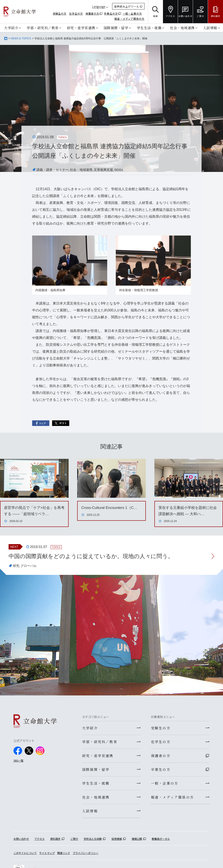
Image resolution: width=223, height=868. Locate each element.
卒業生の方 (111, 13)
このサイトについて (25, 856)
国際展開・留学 (116, 28)
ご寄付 (74, 842)
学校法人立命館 (93, 842)
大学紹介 (11, 28)
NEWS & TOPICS (21, 38)
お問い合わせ (21, 842)
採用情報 (117, 842)
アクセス (40, 842)
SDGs (124, 170)
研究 (16, 566)
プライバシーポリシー (86, 856)
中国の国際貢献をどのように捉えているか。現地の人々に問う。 (97, 556)
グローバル (30, 566)
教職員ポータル (161, 842)
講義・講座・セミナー (54, 170)
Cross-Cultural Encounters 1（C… (111, 508)
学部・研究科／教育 (43, 28)
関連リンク (64, 856)
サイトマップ (47, 856)
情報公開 (137, 842)
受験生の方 (60, 13)
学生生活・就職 (149, 28)
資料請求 (55, 842)
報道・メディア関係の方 (129, 19)
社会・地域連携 (182, 28)
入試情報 (210, 28)
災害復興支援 (108, 170)
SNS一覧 (18, 761)
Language (99, 6)
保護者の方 (93, 13)
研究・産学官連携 (81, 28)
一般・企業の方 (132, 13)
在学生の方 (76, 13)
